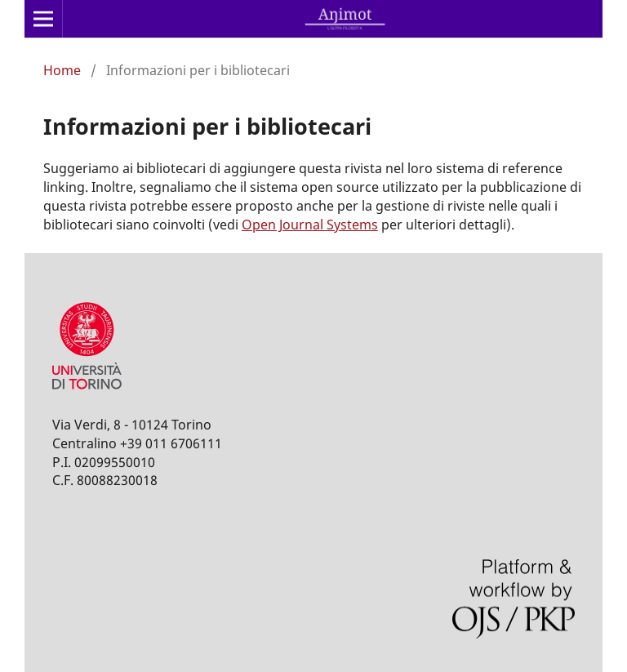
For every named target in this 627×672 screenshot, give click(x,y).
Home (62, 70)
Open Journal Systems (310, 225)
